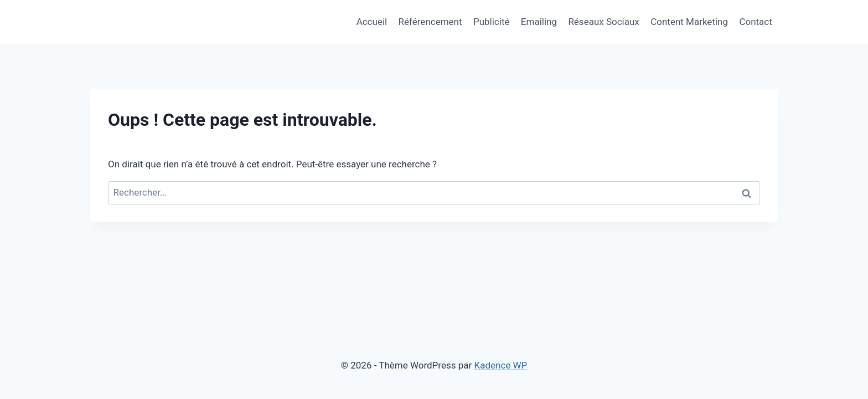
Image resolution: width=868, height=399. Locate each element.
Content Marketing (689, 22)
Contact (755, 22)
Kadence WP (501, 365)
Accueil (372, 22)
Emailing (539, 22)
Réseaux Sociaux (603, 22)
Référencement (430, 22)
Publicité (492, 22)
